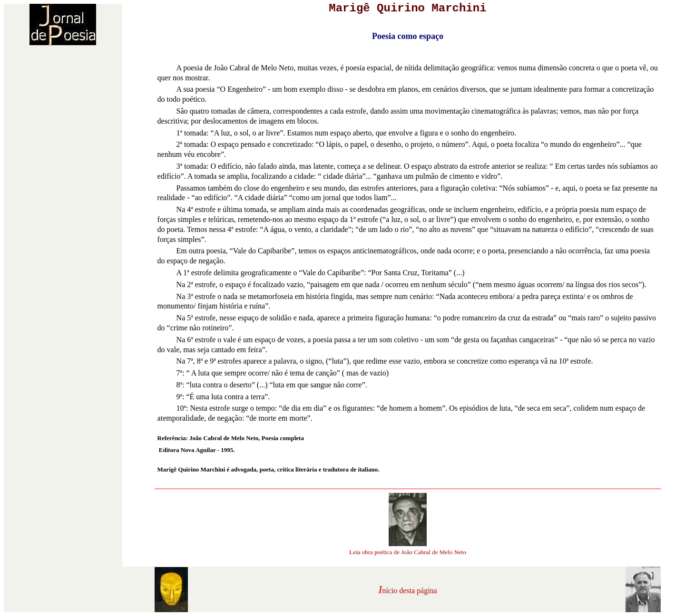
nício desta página (410, 591)
